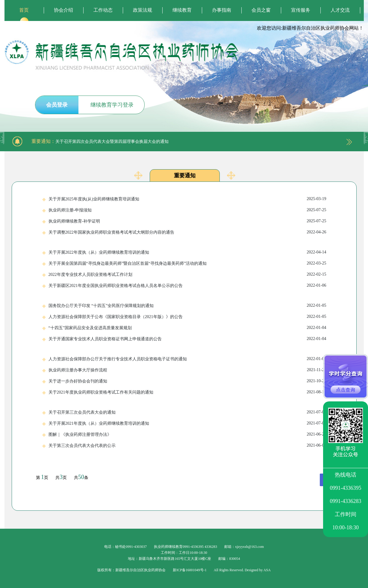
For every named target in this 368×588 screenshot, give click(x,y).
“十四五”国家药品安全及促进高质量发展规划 (187, 328)
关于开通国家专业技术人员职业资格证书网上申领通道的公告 (187, 339)
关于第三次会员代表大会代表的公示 (187, 445)
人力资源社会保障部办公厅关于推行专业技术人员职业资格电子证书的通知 (187, 359)
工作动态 (103, 10)
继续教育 (182, 10)
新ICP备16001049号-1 (190, 570)
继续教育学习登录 (112, 105)
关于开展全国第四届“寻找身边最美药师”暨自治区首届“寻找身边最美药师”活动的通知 (187, 263)
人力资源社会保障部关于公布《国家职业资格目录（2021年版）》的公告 (187, 317)
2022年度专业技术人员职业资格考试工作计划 (187, 274)
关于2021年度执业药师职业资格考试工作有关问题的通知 (187, 392)
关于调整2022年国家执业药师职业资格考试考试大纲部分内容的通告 (187, 232)
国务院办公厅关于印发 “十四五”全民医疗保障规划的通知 (187, 306)
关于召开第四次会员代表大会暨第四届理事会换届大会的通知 (112, 142)
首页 (24, 10)
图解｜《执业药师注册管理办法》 (187, 434)
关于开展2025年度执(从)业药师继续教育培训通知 (187, 199)
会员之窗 (261, 10)
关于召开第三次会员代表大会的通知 (187, 412)
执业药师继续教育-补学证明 (187, 221)
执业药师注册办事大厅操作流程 (187, 370)
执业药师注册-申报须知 (187, 210)
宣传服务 (301, 10)
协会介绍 (63, 10)
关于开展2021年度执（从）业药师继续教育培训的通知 (187, 423)
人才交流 (340, 10)
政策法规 (143, 10)
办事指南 (222, 10)
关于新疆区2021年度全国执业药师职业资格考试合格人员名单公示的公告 (187, 285)
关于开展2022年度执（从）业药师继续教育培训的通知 (187, 252)
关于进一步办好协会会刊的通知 (187, 381)
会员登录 (57, 105)
